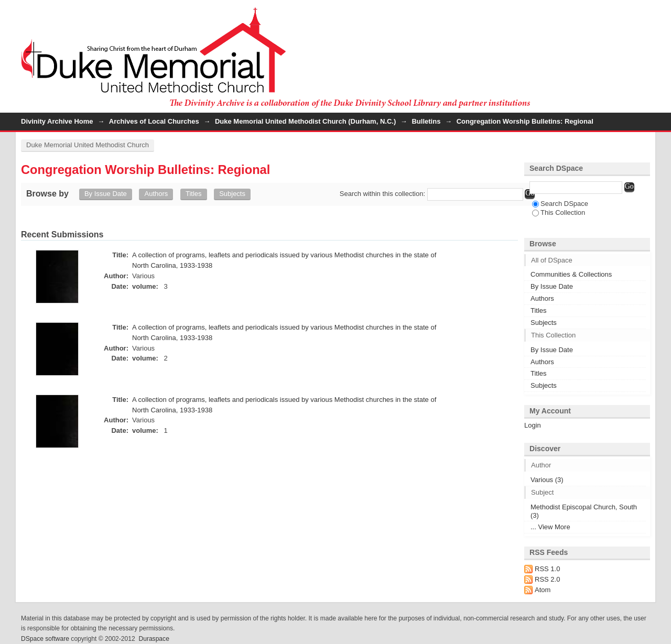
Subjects (232, 194)
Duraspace (154, 639)
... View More (550, 527)
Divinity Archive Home (57, 121)
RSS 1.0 (547, 569)
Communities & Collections (571, 274)
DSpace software (45, 639)
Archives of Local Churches (154, 121)
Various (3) (547, 480)
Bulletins (426, 121)
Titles (194, 194)
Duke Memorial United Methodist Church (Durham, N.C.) (305, 121)
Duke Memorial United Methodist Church (88, 145)
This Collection (559, 212)
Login (642, 13)
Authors (156, 194)
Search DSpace (560, 204)
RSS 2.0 (547, 579)
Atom (543, 590)
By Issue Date (106, 194)
